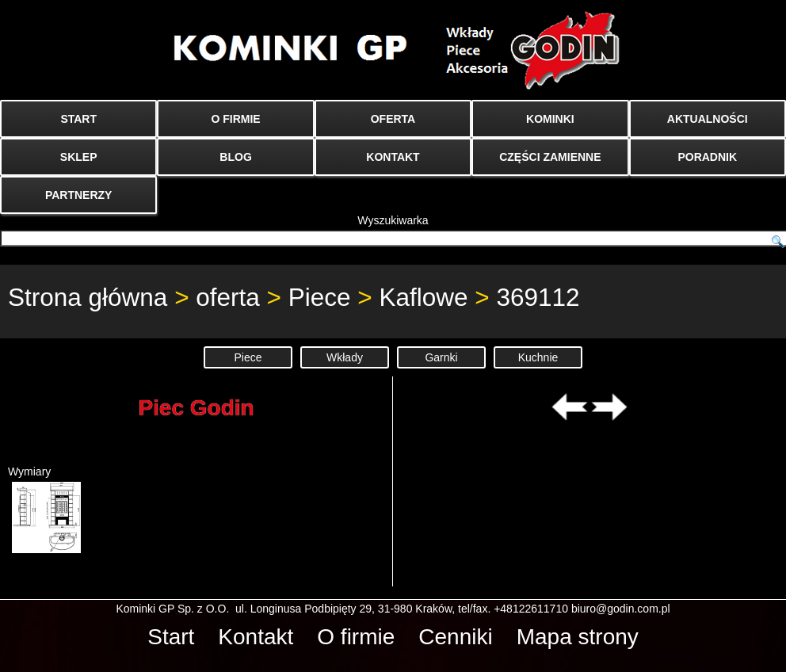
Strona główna (88, 297)
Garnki (441, 357)
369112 (538, 297)
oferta (228, 297)
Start (171, 637)
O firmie (356, 637)
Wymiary (44, 509)
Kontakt (256, 637)
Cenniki (455, 637)
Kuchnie (538, 357)
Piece (320, 297)
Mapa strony (578, 637)
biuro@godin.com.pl (621, 609)
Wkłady (345, 357)
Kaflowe (423, 297)
